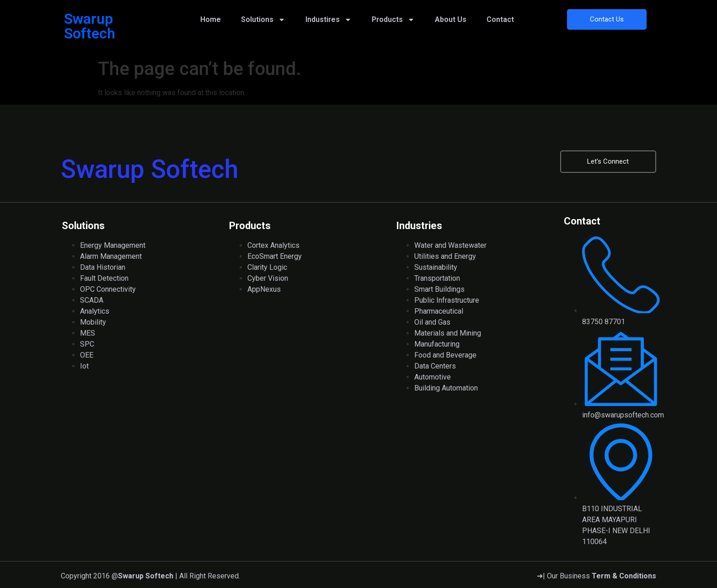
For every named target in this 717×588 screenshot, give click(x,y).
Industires (329, 20)
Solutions (263, 20)
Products (393, 20)
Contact (500, 19)
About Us (451, 19)
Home (211, 19)
